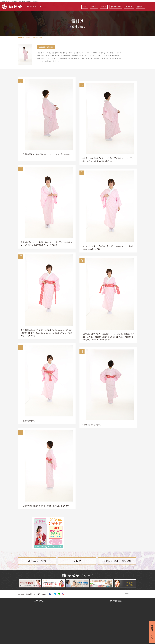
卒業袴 (104, 7)
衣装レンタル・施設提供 (117, 561)
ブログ (77, 561)
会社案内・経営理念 (25, 594)
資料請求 (140, 7)
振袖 (85, 7)
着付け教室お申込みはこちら (152, 631)
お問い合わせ (116, 7)
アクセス (129, 7)
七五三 (94, 7)
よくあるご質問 (37, 561)
